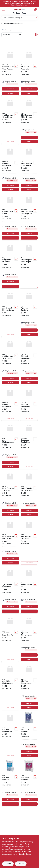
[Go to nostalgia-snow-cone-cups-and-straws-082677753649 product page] (29, 216)
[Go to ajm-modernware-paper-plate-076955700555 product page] (10, 686)
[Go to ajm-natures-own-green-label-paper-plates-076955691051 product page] (29, 541)
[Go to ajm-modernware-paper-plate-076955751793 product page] (10, 734)
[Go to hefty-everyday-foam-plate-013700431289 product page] (10, 493)
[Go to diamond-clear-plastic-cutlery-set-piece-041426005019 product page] (10, 72)
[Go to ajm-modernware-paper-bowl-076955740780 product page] (10, 445)
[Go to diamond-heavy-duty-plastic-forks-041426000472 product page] (10, 403)
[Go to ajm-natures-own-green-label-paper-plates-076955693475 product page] (10, 590)
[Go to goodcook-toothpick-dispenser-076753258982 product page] (29, 445)
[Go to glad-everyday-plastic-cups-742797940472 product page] (10, 361)
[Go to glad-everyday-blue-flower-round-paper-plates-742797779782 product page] (10, 120)
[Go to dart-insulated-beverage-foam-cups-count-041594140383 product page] (10, 783)
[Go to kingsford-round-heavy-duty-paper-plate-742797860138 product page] (10, 265)
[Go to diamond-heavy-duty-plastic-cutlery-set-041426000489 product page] (29, 403)
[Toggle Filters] (36, 35)
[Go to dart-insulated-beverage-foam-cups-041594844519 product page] (29, 783)
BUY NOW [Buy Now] (10, 93)
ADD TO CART (10, 89)
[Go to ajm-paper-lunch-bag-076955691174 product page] (10, 638)
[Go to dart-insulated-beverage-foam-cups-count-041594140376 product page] (29, 734)
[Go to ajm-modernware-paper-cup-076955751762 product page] (29, 638)
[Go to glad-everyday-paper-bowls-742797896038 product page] (29, 265)
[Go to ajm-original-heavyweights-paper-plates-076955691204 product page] (29, 313)
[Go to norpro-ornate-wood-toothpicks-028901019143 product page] (29, 590)
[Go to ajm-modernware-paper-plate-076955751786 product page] (29, 686)
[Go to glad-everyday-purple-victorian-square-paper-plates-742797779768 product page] (29, 168)
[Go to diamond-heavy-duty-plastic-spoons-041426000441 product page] (29, 361)
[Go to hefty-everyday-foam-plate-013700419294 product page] (10, 541)
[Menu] (3, 10)
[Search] (36, 18)
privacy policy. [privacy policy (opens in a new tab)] (7, 852)
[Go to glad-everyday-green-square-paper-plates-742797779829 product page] (29, 120)
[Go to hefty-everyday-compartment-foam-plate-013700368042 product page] (29, 493)
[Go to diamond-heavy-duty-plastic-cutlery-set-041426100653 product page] (10, 168)
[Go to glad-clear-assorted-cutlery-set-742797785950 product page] (29, 72)
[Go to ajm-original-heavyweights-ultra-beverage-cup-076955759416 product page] (10, 313)
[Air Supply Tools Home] (20, 9)
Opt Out (21, 864)
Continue (8, 864)
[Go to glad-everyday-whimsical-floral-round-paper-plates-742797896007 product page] (10, 216)
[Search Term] (20, 18)
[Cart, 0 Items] (35, 10)
